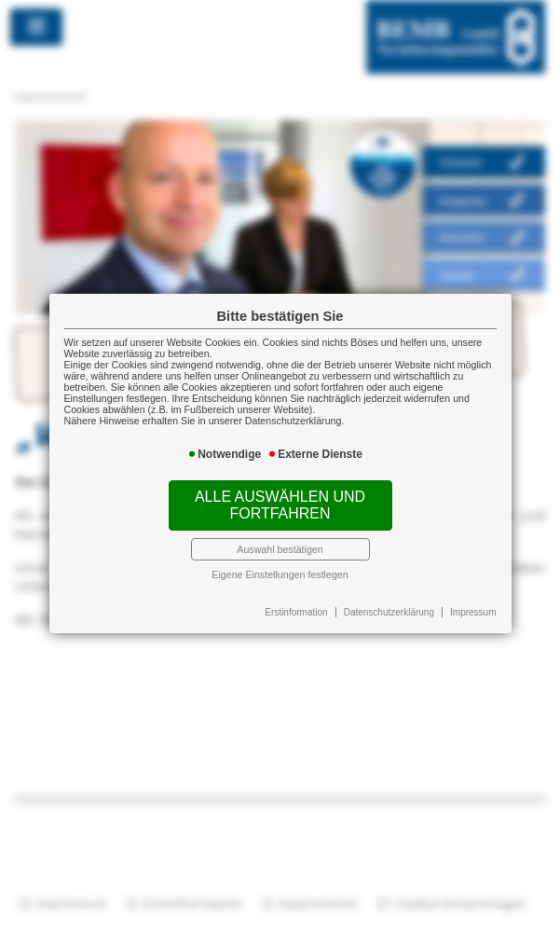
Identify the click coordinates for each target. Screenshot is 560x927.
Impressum (473, 612)
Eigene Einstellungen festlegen (280, 574)
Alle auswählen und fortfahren (280, 505)
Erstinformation (296, 612)
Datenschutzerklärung (389, 612)
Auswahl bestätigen (280, 549)
